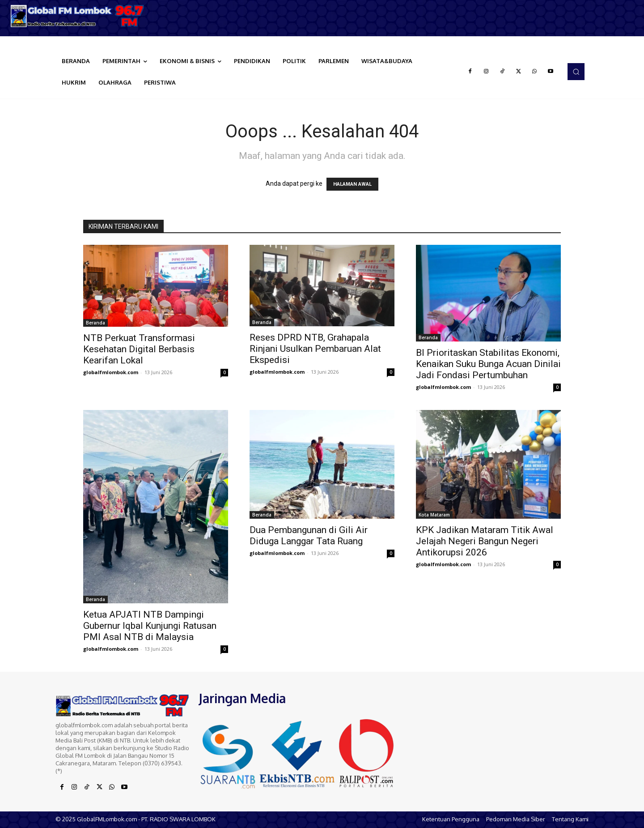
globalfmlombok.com (111, 372)
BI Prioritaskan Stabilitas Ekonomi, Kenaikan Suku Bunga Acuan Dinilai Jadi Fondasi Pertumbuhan (488, 364)
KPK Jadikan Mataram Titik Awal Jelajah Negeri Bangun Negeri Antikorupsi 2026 (485, 541)
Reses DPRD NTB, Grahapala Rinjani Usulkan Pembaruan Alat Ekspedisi (315, 349)
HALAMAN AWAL (352, 184)
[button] (576, 72)
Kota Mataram (434, 515)
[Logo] (80, 16)
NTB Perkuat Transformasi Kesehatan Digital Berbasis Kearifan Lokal (139, 349)
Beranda (95, 323)
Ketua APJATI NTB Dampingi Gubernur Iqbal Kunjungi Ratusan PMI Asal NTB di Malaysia (150, 626)
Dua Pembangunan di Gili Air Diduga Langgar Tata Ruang (309, 536)
